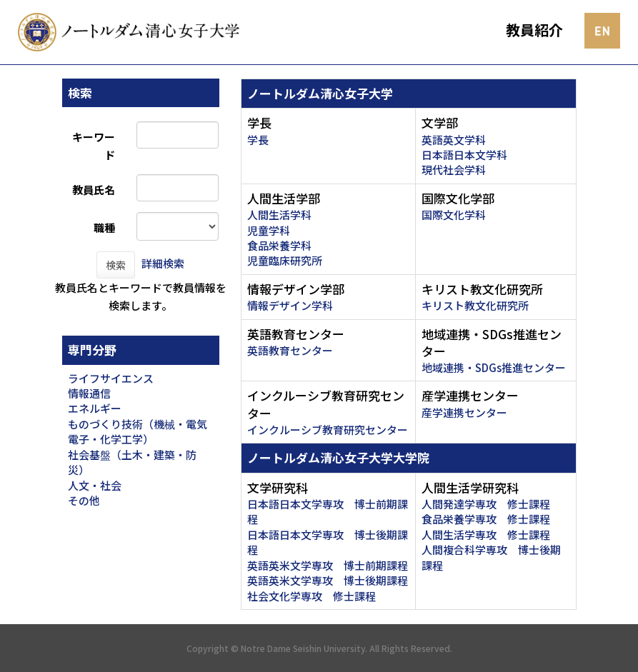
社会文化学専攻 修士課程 (311, 596)
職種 (104, 227)
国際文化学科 (454, 215)
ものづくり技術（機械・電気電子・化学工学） (138, 431)
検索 (116, 265)
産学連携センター (464, 412)
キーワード (94, 146)
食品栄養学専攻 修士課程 (486, 519)
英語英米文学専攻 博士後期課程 (328, 580)
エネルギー (95, 408)
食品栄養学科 (279, 245)
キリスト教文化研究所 (475, 305)
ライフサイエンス (111, 378)
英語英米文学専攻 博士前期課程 (328, 565)
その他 (84, 500)
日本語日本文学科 (464, 155)
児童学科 (269, 230)
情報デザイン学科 (290, 305)
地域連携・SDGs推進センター (494, 367)
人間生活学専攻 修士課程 (486, 535)
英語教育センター (290, 350)
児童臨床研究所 (285, 260)
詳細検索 (163, 263)
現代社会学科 (454, 170)
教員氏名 (94, 190)
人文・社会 (95, 485)
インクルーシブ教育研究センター (328, 430)
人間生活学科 (279, 215)
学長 (258, 140)
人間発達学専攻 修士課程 (486, 504)
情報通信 (89, 393)
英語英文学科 (454, 140)
